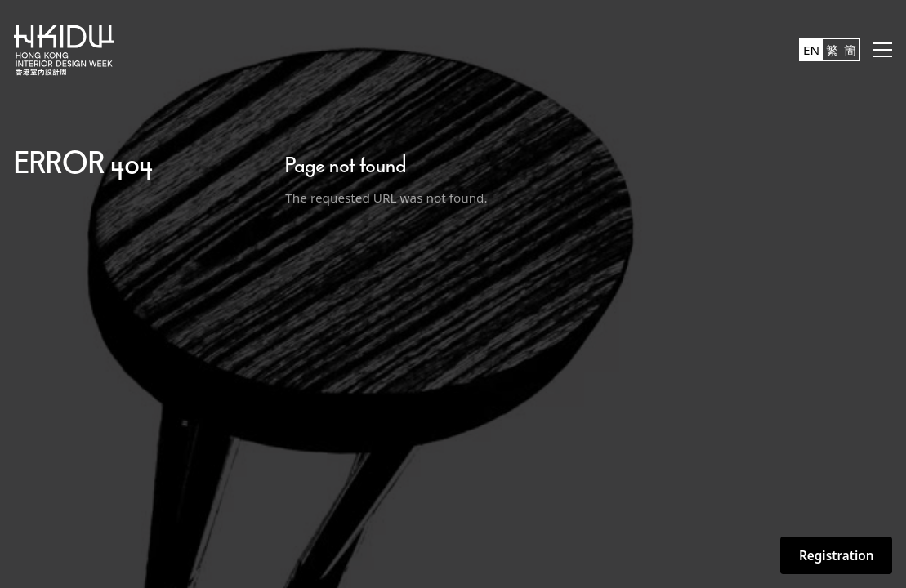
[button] (882, 50)
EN (811, 50)
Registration (836, 555)
